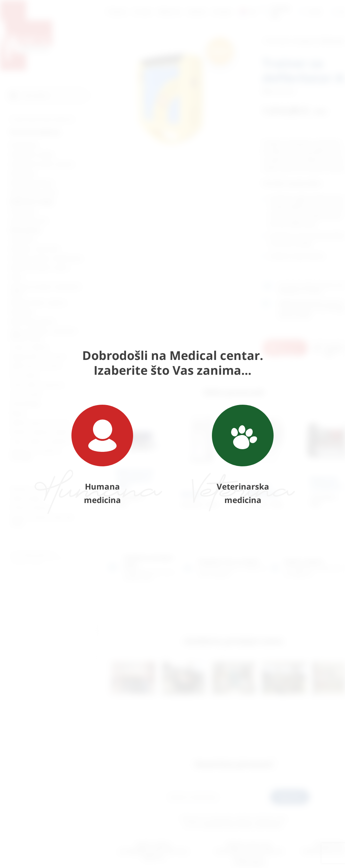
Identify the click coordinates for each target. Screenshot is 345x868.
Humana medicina (102, 455)
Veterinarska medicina (243, 455)
